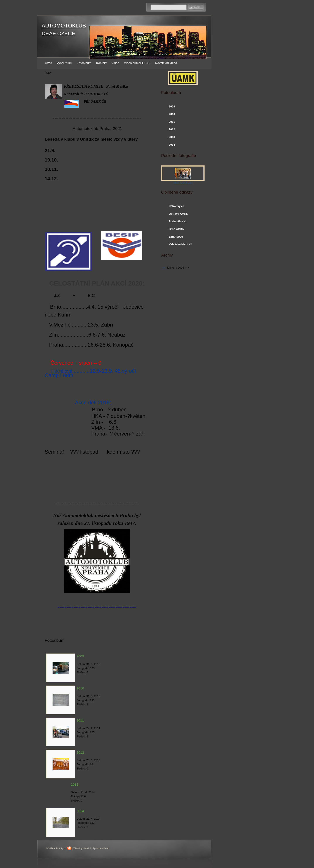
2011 (80, 720)
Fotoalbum (84, 63)
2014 (80, 811)
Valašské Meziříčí (180, 244)
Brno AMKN (177, 229)
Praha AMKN (177, 221)
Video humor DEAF (137, 63)
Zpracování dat (101, 848)
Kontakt (101, 63)
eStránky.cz (176, 206)
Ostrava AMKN (178, 214)
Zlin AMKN (176, 237)
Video (115, 63)
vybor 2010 (65, 63)
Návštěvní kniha (166, 63)
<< (164, 268)
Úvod (49, 63)
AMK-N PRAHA (183, 183)
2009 (80, 656)
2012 (80, 752)
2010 (80, 688)
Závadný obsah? (82, 848)
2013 (75, 784)
